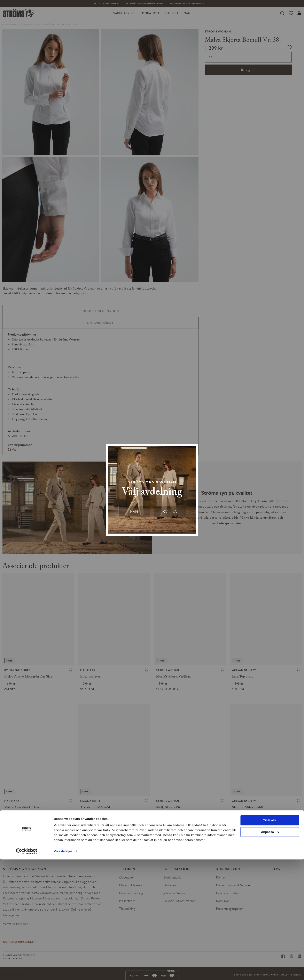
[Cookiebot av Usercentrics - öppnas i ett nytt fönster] (27, 972)
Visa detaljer (63, 972)
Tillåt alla (270, 941)
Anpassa (270, 952)
